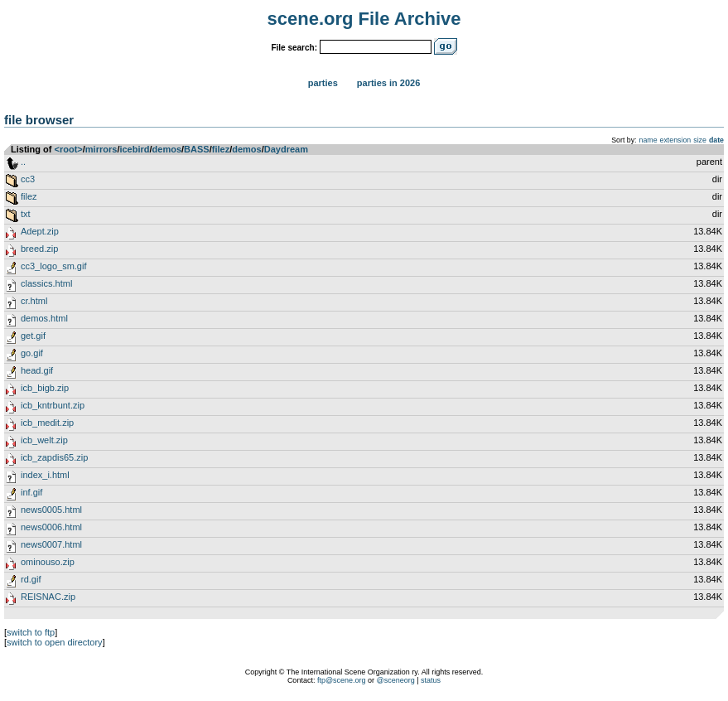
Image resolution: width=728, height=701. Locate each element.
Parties (323, 83)
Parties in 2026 (388, 83)
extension (676, 140)
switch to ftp (31, 632)
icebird (134, 149)
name (648, 140)
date (716, 140)
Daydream (286, 149)
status (431, 680)
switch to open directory (55, 642)
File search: (294, 48)
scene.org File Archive (364, 19)
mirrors (101, 149)
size (700, 140)
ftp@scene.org (342, 680)
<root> (69, 149)
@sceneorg (396, 680)
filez (221, 149)
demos (167, 149)
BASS (197, 149)
